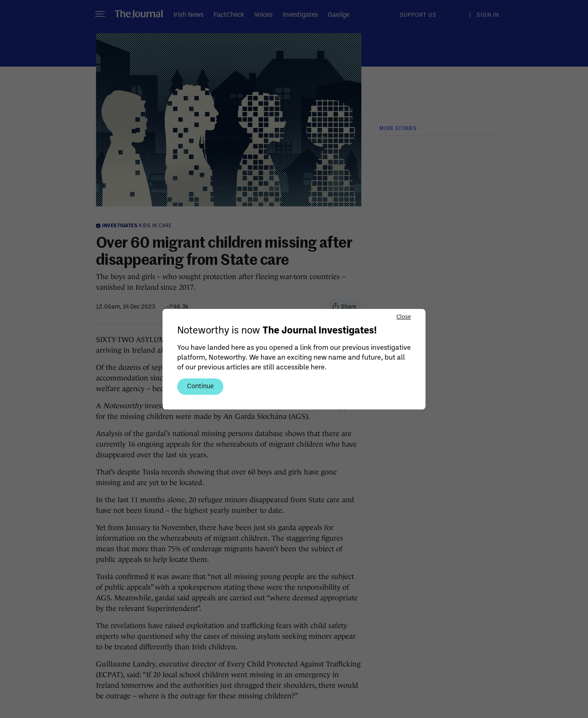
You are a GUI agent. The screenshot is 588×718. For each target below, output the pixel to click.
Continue (200, 386)
